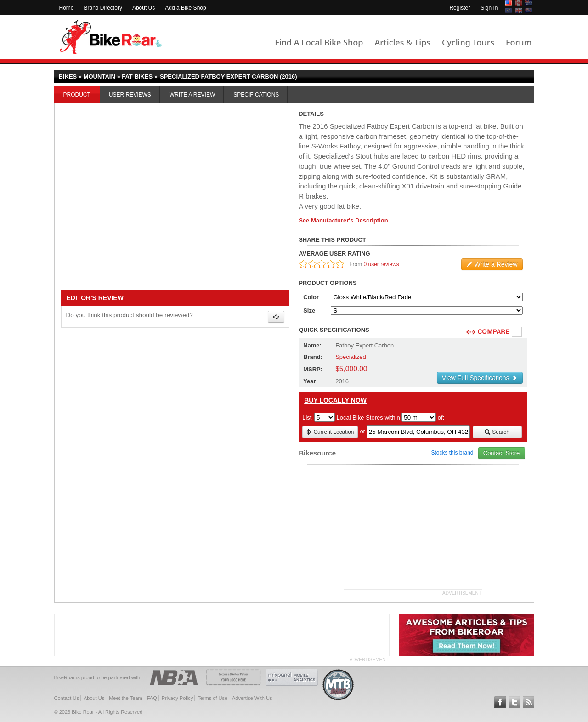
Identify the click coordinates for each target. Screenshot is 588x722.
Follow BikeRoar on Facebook (500, 702)
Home (67, 8)
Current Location (330, 432)
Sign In (489, 8)
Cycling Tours (468, 42)
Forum (519, 42)
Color (311, 297)
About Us (144, 8)
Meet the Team (126, 698)
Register (460, 8)
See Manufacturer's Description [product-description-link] (343, 220)
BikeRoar (111, 37)
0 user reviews (382, 264)
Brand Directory (103, 8)
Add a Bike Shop (185, 8)
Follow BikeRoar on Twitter (514, 702)
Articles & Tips (402, 42)
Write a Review (192, 95)
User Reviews (130, 95)
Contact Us (67, 698)
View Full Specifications (480, 378)
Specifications (256, 95)
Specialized (351, 357)
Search (497, 432)
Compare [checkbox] (517, 332)
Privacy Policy (177, 698)
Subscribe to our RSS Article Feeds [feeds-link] (529, 702)
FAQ (152, 698)
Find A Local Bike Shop (319, 42)
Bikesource (317, 453)
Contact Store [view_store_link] (502, 453)
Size (309, 310)
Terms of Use (212, 698)
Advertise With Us (252, 698)
